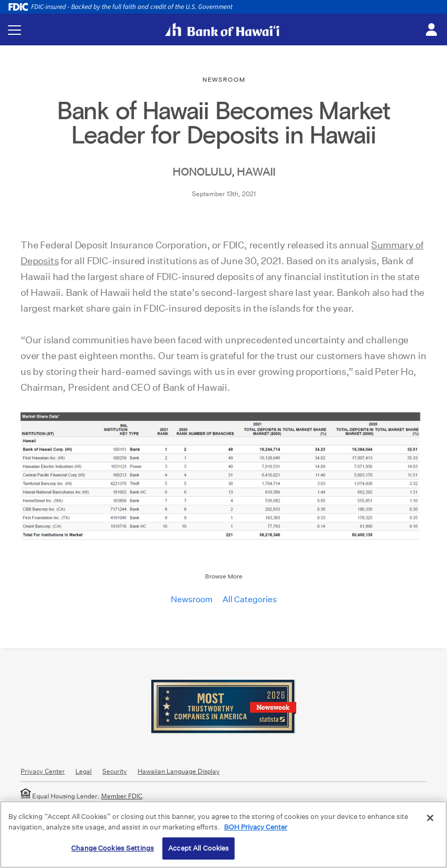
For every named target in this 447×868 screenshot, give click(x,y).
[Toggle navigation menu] (14, 30)
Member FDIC (122, 796)
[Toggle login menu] (431, 30)
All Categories (250, 599)
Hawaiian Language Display (179, 771)
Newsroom (192, 599)
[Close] (430, 818)
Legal (84, 771)
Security (115, 771)
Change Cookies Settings (113, 848)
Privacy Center (43, 771)
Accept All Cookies (198, 848)
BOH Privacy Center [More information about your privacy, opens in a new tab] (256, 827)
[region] (224, 835)
